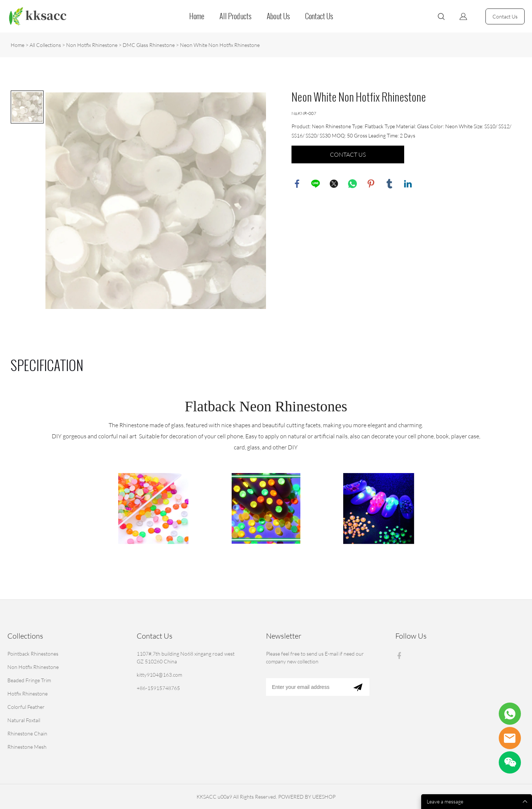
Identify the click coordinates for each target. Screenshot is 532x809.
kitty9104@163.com (159, 675)
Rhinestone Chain (27, 733)
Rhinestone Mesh (27, 747)
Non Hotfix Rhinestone (92, 45)
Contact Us (319, 16)
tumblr (389, 184)
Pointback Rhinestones (33, 654)
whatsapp (352, 184)
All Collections (45, 45)
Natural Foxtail (24, 720)
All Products (236, 16)
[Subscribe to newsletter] (358, 687)
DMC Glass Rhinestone (149, 45)
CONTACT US (348, 154)
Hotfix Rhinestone (28, 694)
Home (197, 16)
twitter (334, 184)
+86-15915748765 (158, 688)
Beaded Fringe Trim (29, 680)
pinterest (371, 184)
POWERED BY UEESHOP (307, 797)
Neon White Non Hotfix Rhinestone (220, 45)
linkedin (408, 184)
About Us (278, 16)
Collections (25, 636)
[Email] (306, 687)
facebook (297, 184)
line (316, 184)
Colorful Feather (26, 707)
